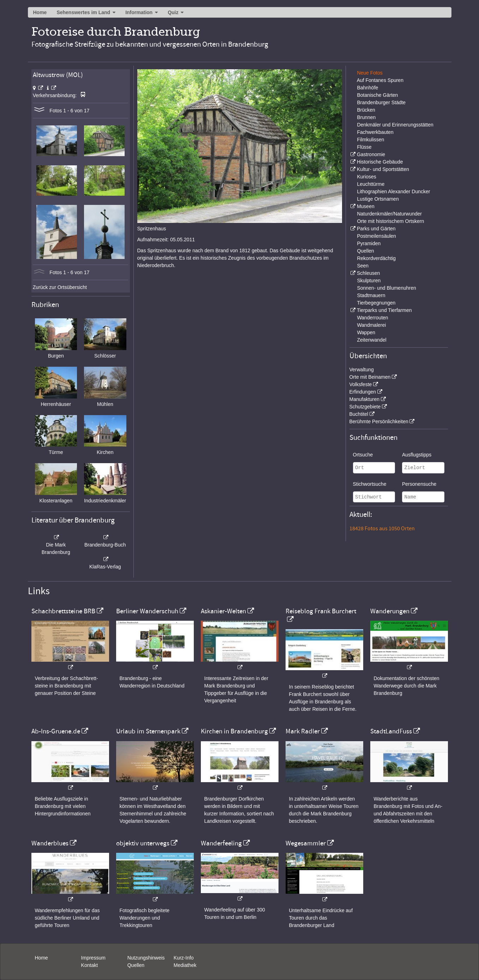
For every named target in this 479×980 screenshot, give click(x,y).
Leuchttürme (371, 184)
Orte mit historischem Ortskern (390, 221)
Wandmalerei (371, 325)
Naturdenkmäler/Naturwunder (389, 214)
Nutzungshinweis (146, 958)
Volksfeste (361, 384)
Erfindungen (363, 392)
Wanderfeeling (221, 843)
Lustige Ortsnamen (378, 199)
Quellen (365, 251)
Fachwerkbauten (375, 132)
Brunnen (366, 117)
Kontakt (89, 965)
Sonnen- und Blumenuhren (386, 288)
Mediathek (185, 965)
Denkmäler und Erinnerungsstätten (395, 125)
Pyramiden (369, 243)
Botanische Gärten (377, 95)
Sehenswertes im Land (83, 12)
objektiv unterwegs (143, 843)
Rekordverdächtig (376, 258)
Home (40, 12)
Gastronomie (371, 154)
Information (139, 12)
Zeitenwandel (372, 340)
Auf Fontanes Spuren (380, 80)
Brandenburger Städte (381, 102)
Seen (363, 266)
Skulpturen (369, 281)
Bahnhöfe (367, 88)
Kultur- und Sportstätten (383, 169)
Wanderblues (50, 843)
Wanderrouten (372, 318)
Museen (366, 206)
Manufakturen (365, 399)
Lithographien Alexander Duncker (393, 191)
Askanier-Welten (223, 611)
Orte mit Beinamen (370, 377)
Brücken (366, 110)
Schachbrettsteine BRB (63, 611)
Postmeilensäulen (376, 236)
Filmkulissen (370, 140)
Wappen (366, 332)
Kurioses (366, 177)
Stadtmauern (371, 295)
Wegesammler (306, 843)
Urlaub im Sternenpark (148, 731)
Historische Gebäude (380, 162)
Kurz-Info (184, 958)
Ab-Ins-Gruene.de (56, 731)
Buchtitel (359, 414)
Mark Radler (303, 731)
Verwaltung (362, 370)
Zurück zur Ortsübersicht (60, 287)
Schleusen (368, 273)
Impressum (93, 958)
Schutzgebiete (365, 407)
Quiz (173, 12)
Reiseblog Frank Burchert (321, 611)
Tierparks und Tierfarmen (384, 310)
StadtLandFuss (391, 731)
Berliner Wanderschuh (147, 611)
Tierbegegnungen (376, 303)
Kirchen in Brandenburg (234, 731)
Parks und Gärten (376, 229)
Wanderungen (390, 611)
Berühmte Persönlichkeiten (379, 421)
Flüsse (364, 147)
